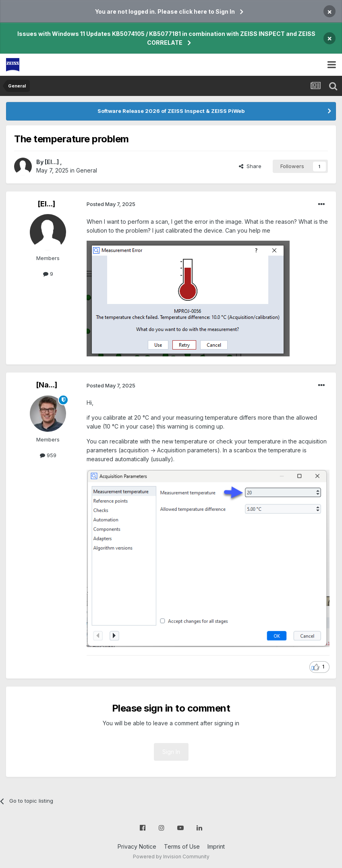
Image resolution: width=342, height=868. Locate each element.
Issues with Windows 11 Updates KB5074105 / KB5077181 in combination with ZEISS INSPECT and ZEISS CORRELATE (166, 38)
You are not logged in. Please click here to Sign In (165, 11)
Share (250, 166)
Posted (111, 204)
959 (48, 455)
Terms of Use (182, 846)
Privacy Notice (137, 846)
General (87, 170)
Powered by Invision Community (171, 857)
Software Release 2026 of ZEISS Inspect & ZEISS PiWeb (171, 111)
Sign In (171, 752)
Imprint (216, 846)
